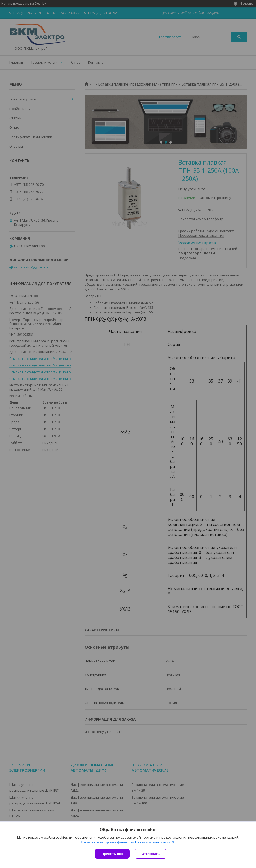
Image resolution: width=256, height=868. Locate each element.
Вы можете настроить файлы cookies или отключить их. (126, 842)
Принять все (112, 854)
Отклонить (151, 854)
